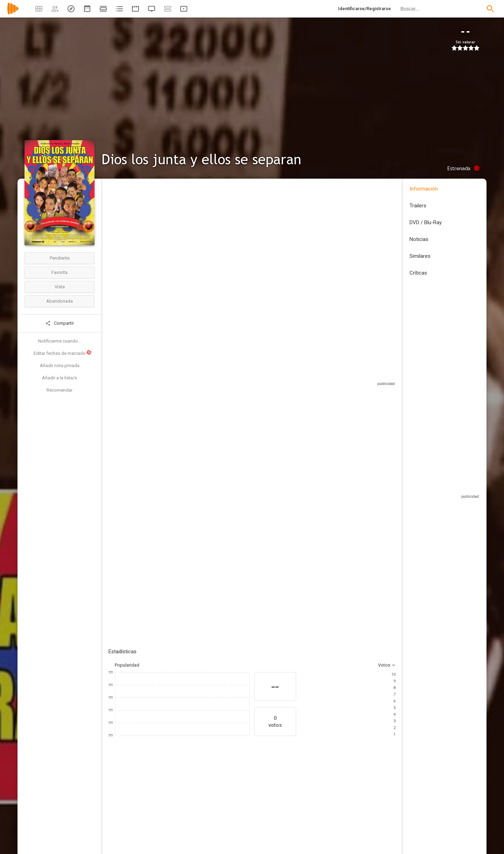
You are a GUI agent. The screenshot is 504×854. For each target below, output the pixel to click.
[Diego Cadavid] (381, 805)
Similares (420, 256)
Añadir (161, 478)
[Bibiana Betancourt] (339, 805)
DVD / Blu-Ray (426, 222)
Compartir (59, 323)
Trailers (418, 206)
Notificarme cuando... (60, 341)
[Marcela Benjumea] (213, 805)
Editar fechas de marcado (63, 353)
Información (424, 189)
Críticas (418, 273)
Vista (60, 287)
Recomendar (59, 390)
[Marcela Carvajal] (255, 805)
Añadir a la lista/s (59, 378)
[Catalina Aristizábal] (129, 805)
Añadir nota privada (60, 366)
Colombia (118, 236)
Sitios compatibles (320, 369)
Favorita (59, 272)
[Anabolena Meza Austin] (297, 805)
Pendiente (60, 258)
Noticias (419, 239)
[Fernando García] (171, 805)
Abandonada (59, 301)
